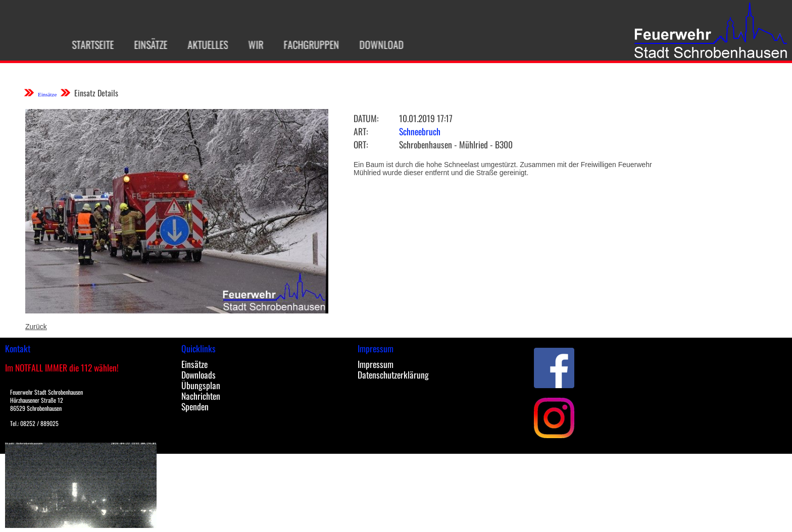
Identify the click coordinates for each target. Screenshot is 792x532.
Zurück (36, 327)
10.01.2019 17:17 (426, 118)
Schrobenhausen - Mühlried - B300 (456, 144)
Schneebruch (420, 131)
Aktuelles (200, 44)
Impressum (376, 364)
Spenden (195, 406)
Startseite (85, 44)
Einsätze (143, 44)
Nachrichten (201, 396)
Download (374, 44)
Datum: (366, 118)
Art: (361, 131)
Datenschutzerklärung (393, 375)
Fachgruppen (304, 44)
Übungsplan (201, 385)
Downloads (199, 375)
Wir (248, 44)
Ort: (361, 144)
